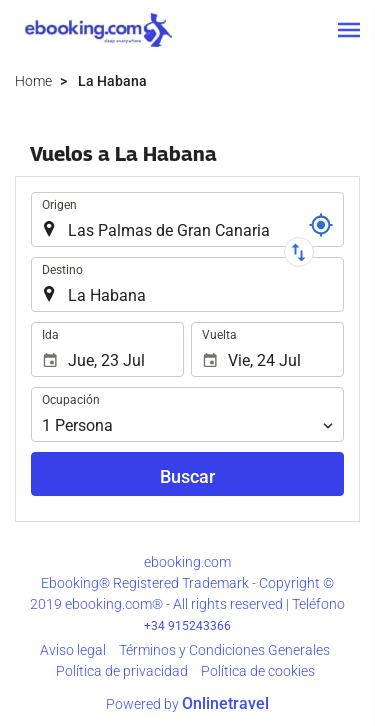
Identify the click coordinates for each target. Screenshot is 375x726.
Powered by (187, 704)
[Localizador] (321, 225)
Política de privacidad (122, 671)
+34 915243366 (187, 626)
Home (33, 81)
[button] (349, 30)
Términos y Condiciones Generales (224, 650)
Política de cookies (258, 671)
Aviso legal (73, 650)
